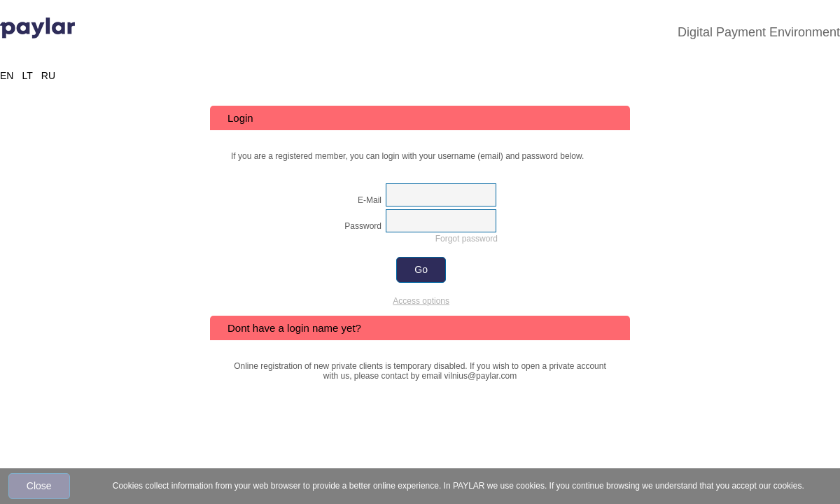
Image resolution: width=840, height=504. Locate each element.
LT (27, 76)
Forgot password (467, 239)
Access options (421, 301)
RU (48, 76)
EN (7, 76)
